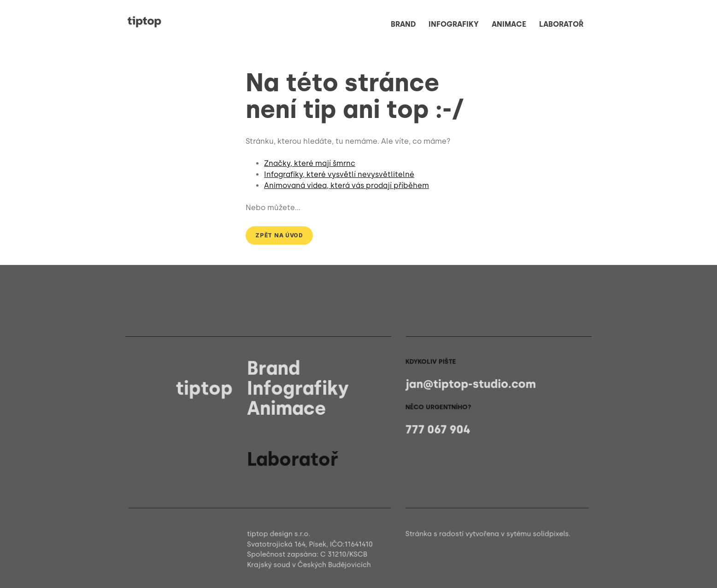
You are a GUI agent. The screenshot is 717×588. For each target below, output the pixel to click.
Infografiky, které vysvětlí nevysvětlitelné (339, 174)
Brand (275, 368)
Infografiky (299, 388)
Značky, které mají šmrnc (310, 163)
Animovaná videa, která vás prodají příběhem (347, 185)
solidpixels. (549, 534)
